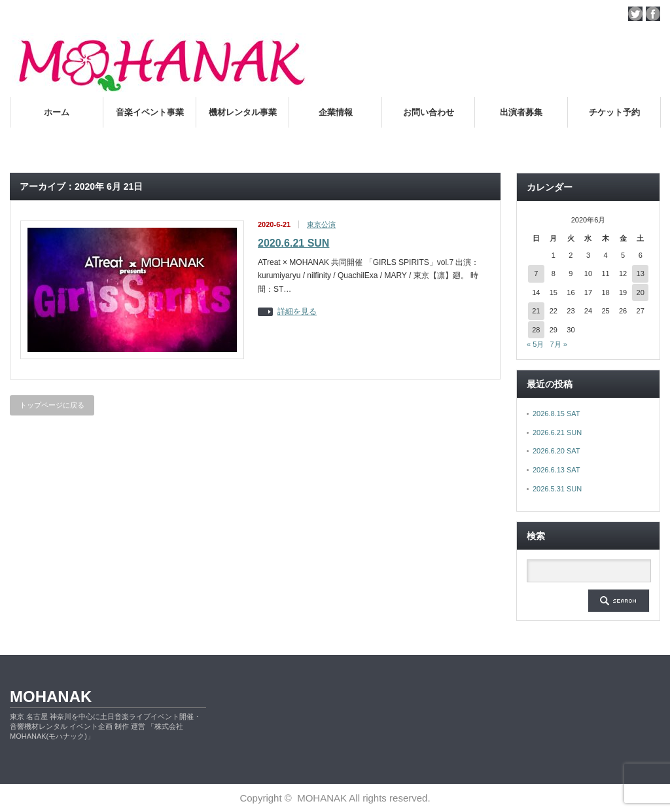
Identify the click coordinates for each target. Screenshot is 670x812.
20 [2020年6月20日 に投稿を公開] (641, 292)
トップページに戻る (52, 405)
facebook (653, 14)
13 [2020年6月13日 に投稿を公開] (641, 274)
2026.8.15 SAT (556, 414)
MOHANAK (51, 697)
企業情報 (336, 112)
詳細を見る (297, 312)
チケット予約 (614, 112)
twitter (635, 14)
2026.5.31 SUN (557, 489)
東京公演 (321, 224)
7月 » (558, 344)
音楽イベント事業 (150, 112)
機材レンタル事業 (243, 112)
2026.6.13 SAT (556, 470)
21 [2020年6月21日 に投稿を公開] (536, 311)
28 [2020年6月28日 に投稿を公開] (536, 330)
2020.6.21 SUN (293, 243)
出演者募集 (521, 112)
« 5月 (535, 344)
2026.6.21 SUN (557, 432)
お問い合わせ (429, 112)
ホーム (57, 112)
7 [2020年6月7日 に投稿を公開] (536, 274)
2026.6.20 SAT (556, 451)
